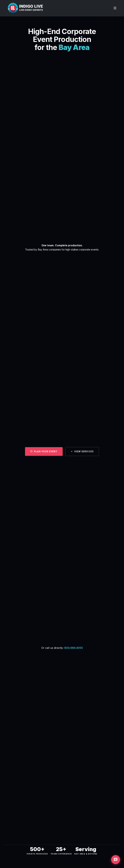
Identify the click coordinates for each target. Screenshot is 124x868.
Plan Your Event (44, 451)
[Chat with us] (116, 860)
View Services (82, 451)
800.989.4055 (74, 648)
